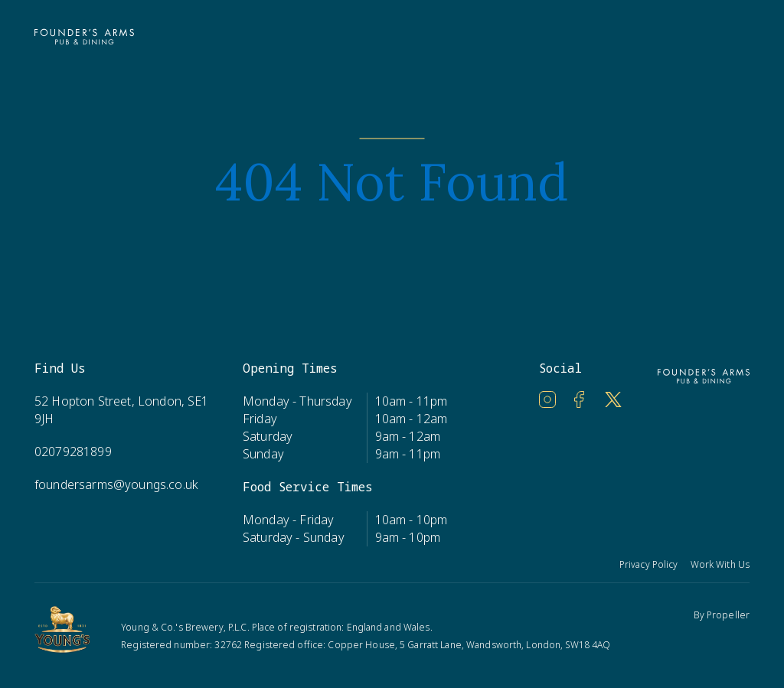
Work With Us (720, 564)
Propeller (728, 615)
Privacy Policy (649, 564)
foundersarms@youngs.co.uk (116, 484)
